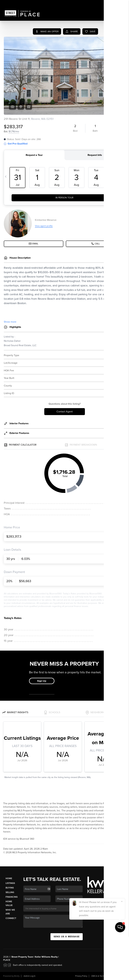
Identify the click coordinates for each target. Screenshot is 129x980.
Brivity (17, 976)
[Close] (122, 945)
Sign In (117, 3)
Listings (10, 883)
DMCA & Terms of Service (103, 976)
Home (9, 878)
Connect (11, 918)
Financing (12, 897)
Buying (10, 888)
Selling (10, 892)
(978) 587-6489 (95, 909)
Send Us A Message (67, 937)
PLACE (7, 960)
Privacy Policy (81, 976)
